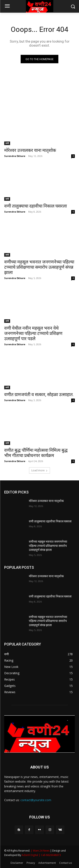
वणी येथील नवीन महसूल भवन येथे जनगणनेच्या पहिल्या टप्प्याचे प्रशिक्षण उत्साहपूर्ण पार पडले (33, 333)
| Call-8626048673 (50, 855)
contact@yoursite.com (36, 800)
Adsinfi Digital (30, 855)
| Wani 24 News (40, 851)
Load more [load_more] (39, 470)
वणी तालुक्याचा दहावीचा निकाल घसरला (35, 206)
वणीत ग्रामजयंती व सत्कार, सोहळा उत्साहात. (39, 395)
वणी (7, 143)
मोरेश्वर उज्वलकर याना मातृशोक (30, 150)
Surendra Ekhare (15, 156)
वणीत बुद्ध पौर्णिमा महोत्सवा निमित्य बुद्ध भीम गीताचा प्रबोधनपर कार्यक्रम (36, 453)
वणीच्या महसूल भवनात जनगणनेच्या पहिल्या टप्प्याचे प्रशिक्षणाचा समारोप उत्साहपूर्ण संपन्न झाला (39, 267)
